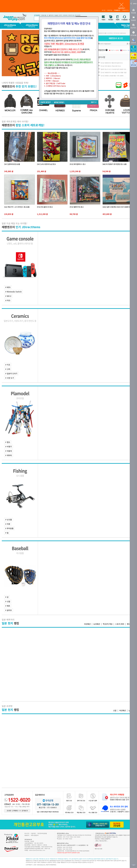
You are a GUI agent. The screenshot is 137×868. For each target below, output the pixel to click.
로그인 (104, 10)
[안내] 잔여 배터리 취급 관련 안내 (111, 66)
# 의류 (8, 524)
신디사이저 (77, 15)
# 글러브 (9, 610)
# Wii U (8, 296)
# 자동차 (9, 451)
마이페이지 (117, 10)
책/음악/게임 (108, 624)
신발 (115, 710)
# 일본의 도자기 (11, 373)
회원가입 (110, 10)
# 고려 (8, 369)
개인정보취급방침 (42, 833)
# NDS (8, 287)
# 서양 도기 (10, 378)
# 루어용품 (9, 528)
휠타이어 (51, 15)
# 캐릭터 (9, 455)
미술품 (56, 15)
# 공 (7, 597)
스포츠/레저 (120, 624)
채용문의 (27, 835)
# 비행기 (9, 447)
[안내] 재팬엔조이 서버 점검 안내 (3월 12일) (114, 72)
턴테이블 (44, 15)
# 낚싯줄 (9, 520)
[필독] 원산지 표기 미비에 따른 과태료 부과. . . (114, 69)
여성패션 (87, 624)
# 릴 (7, 533)
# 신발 (8, 601)
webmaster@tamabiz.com (37, 850)
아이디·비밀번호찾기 (106, 44)
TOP (133, 865)
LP (47, 15)
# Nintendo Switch (13, 292)
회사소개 (27, 833)
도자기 (60, 15)
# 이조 (8, 365)
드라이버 (65, 15)
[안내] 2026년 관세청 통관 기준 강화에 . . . (113, 76)
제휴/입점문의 (35, 835)
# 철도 (8, 442)
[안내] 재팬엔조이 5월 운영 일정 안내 (112, 63)
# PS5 (8, 300)
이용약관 (33, 833)
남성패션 (97, 624)
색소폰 (70, 15)
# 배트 (8, 606)
